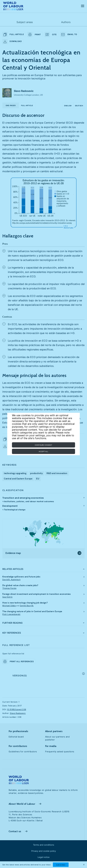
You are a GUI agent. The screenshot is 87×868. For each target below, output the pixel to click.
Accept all (43, 451)
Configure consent (43, 445)
